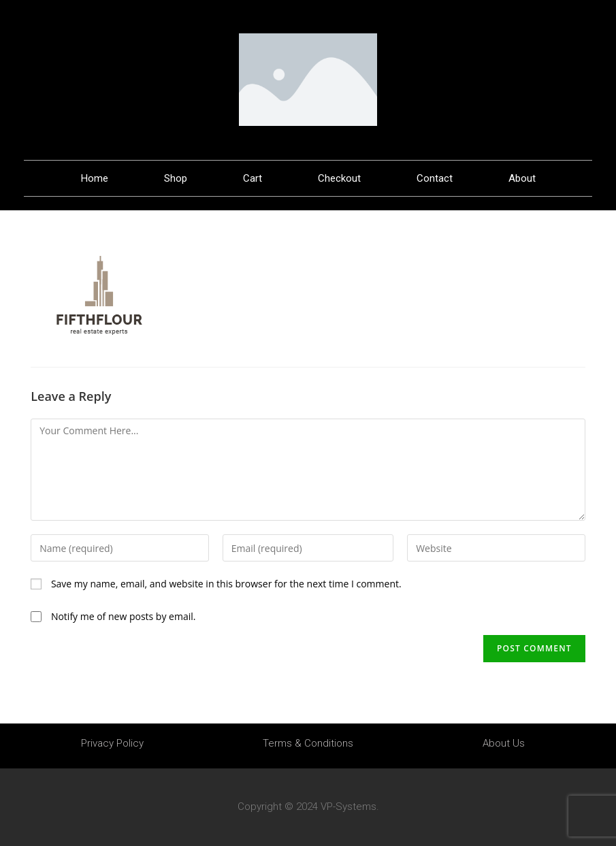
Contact (435, 178)
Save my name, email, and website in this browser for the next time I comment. (226, 584)
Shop (176, 178)
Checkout (339, 178)
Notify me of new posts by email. (124, 616)
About (522, 178)
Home (95, 178)
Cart (253, 178)
